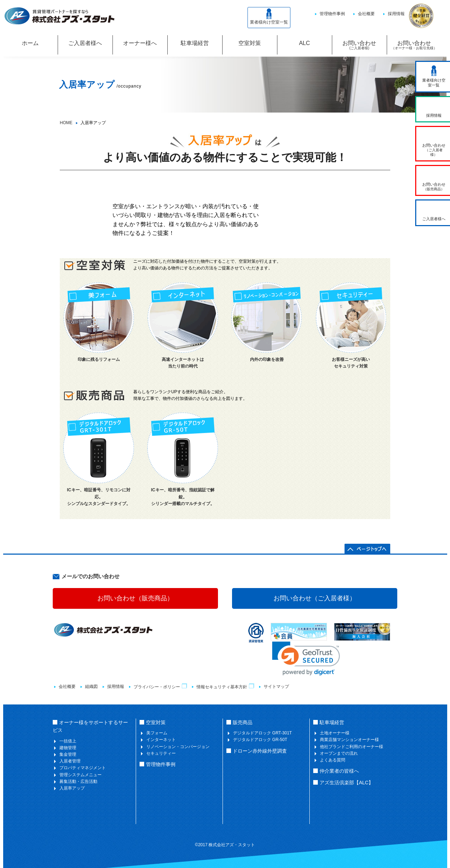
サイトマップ (276, 687)
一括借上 (68, 741)
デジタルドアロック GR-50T (260, 740)
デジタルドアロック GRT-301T (262, 733)
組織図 (91, 687)
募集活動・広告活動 (78, 781)
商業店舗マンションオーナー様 (349, 740)
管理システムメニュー (81, 775)
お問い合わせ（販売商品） (135, 598)
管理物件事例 (332, 14)
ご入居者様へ (85, 43)
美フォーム (157, 733)
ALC (304, 43)
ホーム (30, 43)
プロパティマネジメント (83, 768)
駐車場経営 (195, 43)
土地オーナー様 (335, 733)
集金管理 (68, 754)
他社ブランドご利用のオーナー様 (352, 747)
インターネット (161, 740)
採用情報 (396, 14)
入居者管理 (70, 761)
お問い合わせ (359, 44)
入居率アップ (72, 788)
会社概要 (366, 14)
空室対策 (250, 43)
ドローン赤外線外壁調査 (260, 751)
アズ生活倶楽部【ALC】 (346, 783)
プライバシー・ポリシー (160, 687)
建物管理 (68, 748)
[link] (306, 659)
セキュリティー (161, 753)
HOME (66, 123)
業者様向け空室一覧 (269, 17)
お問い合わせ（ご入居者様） (315, 598)
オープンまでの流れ (339, 753)
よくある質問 (333, 760)
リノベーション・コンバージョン (178, 747)
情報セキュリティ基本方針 (225, 687)
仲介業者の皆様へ (339, 771)
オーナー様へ (140, 43)
